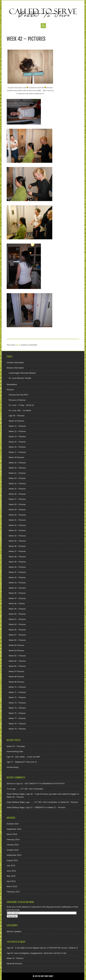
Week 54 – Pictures (17, 624)
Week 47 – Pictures (17, 598)
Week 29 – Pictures (17, 510)
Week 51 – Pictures (17, 619)
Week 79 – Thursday (16, 746)
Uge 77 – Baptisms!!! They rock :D (22, 762)
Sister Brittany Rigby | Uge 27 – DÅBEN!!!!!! (26, 807)
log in (18, 345)
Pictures (10, 390)
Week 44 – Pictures (17, 588)
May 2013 (11, 876)
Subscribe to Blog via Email (21, 902)
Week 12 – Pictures (17, 431)
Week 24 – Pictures (17, 484)
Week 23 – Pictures (17, 478)
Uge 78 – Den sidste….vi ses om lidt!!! (23, 757)
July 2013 (11, 866)
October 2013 (13, 850)
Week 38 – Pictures (17, 557)
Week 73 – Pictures (17, 703)
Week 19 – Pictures (17, 463)
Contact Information (15, 363)
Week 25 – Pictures (17, 489)
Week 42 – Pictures (17, 578)
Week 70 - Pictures (15, 958)
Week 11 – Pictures (17, 426)
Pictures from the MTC (19, 395)
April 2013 (11, 881)
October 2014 (13, 824)
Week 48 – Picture (17, 604)
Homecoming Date (15, 751)
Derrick (10, 784)
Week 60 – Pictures (17, 640)
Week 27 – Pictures (17, 499)
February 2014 (13, 840)
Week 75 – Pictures (17, 713)
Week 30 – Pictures (17, 515)
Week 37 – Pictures (17, 551)
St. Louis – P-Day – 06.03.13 (21, 405)
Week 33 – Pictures (17, 530)
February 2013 (13, 892)
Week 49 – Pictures (17, 609)
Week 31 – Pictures (17, 520)
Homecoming (13, 767)
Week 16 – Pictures (17, 447)
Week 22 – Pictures (17, 473)
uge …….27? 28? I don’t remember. (28, 789)
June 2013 (11, 871)
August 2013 (12, 860)
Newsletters (12, 384)
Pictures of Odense (17, 400)
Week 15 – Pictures (17, 442)
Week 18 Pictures (16, 457)
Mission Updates (14, 932)
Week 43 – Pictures (17, 583)
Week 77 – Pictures (17, 718)
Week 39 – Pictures (17, 562)
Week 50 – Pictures (17, 614)
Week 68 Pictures (16, 677)
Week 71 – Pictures (17, 692)
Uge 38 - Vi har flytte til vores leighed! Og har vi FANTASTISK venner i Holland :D (42, 948)
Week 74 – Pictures (17, 708)
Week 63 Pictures (16, 651)
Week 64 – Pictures (17, 656)
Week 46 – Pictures (17, 593)
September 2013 (14, 855)
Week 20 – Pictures (17, 468)
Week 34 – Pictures (17, 536)
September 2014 (14, 829)
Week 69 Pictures (16, 682)
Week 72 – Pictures (17, 697)
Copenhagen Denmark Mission (22, 373)
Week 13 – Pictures (17, 437)
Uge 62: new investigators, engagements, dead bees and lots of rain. (37, 953)
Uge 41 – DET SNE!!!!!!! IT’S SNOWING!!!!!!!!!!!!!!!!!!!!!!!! (40, 784)
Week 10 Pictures (16, 421)
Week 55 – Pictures (17, 630)
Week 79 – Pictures (17, 729)
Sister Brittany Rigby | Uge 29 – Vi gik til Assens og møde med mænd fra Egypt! (41, 794)
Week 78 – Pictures (17, 724)
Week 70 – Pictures (17, 687)
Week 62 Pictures (16, 645)
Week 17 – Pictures (17, 452)
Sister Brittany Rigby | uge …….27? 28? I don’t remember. (32, 802)
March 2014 (12, 834)
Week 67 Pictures (16, 671)
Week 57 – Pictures (17, 635)
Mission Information (15, 368)
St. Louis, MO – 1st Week (20, 411)
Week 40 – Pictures (17, 567)
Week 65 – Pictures (17, 661)
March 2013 (12, 886)
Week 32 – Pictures (17, 525)
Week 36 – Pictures (17, 546)
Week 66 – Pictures (17, 666)
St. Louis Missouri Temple (20, 378)
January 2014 (13, 845)
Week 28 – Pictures (17, 504)
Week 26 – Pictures (17, 494)
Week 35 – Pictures (17, 541)
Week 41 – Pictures (17, 572)
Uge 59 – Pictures (16, 416)
